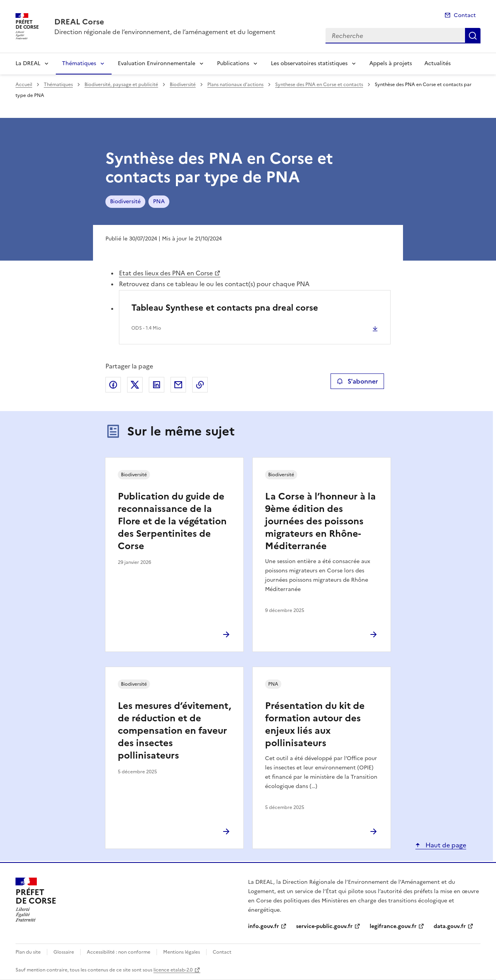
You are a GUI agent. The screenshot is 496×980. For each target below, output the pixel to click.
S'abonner (357, 381)
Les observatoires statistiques (309, 63)
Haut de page (445, 845)
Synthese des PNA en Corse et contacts (319, 85)
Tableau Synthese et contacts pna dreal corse (225, 308)
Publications (233, 63)
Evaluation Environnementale (157, 63)
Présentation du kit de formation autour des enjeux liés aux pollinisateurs (315, 724)
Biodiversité (183, 85)
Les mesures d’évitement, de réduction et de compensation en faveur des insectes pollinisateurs (174, 731)
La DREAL (28, 63)
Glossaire (64, 952)
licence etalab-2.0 (173, 970)
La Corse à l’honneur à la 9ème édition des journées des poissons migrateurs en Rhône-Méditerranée (320, 521)
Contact (465, 15)
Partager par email (178, 385)
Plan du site (28, 952)
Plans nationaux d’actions (235, 85)
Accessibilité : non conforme (119, 952)
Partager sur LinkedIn (157, 385)
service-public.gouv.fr (324, 926)
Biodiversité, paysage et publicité (121, 85)
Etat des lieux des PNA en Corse (166, 273)
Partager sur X (135, 385)
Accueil (24, 85)
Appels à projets (391, 63)
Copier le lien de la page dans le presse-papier (200, 385)
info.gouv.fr (263, 926)
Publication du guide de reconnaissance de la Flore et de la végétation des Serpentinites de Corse (172, 521)
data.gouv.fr (450, 926)
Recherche (473, 36)
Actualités (437, 63)
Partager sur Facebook (113, 385)
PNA (159, 201)
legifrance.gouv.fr (393, 926)
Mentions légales (182, 952)
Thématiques (79, 63)
